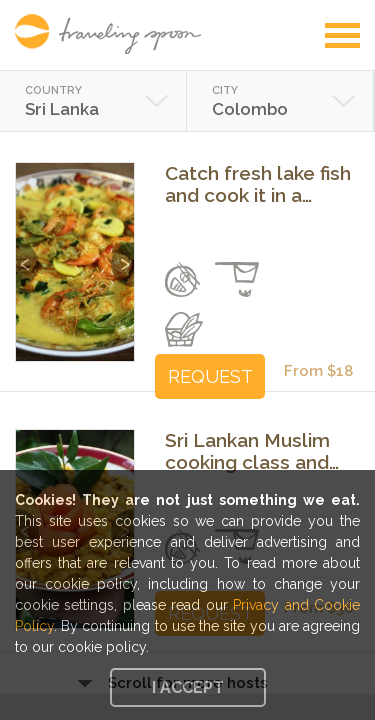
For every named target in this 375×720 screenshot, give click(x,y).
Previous (27, 254)
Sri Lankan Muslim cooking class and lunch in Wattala (247, 451)
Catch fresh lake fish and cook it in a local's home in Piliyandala (258, 184)
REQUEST (210, 376)
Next (122, 254)
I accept (188, 687)
